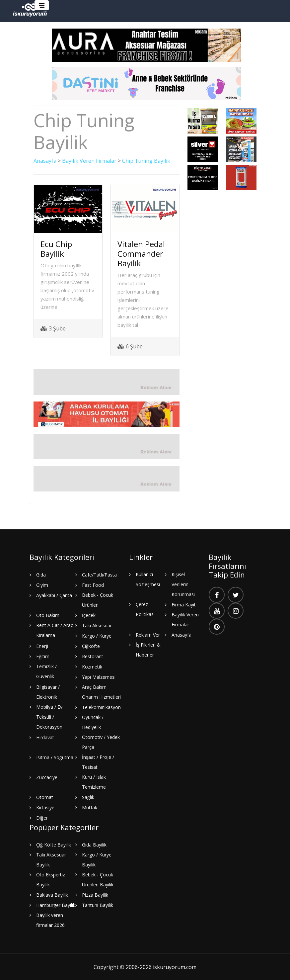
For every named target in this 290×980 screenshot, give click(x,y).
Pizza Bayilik (95, 894)
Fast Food (93, 585)
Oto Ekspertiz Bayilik (51, 879)
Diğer (42, 817)
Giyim (42, 585)
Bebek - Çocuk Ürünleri (98, 600)
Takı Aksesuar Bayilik (51, 859)
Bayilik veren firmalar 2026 (50, 920)
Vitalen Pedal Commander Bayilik (141, 253)
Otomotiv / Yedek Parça (101, 742)
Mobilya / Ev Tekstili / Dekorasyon (49, 716)
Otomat (45, 797)
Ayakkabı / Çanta (54, 595)
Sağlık (88, 797)
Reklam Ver (148, 634)
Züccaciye (47, 777)
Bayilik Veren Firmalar (89, 161)
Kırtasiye (45, 807)
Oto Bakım (48, 615)
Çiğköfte (91, 646)
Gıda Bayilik (94, 844)
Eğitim (43, 656)
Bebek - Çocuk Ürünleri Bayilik (98, 879)
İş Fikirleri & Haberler (148, 649)
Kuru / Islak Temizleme (94, 782)
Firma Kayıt (184, 604)
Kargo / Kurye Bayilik (97, 859)
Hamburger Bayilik (56, 905)
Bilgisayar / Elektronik (48, 692)
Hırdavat (45, 737)
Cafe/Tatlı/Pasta (99, 574)
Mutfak (90, 807)
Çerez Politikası (145, 609)
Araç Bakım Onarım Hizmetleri (101, 692)
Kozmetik (92, 666)
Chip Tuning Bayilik (146, 161)
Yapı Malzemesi (99, 677)
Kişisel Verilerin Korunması (183, 584)
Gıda (41, 574)
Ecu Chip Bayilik (56, 248)
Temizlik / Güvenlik (46, 671)
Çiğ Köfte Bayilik (54, 844)
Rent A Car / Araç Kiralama (55, 630)
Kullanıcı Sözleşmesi (148, 579)
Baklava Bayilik (52, 894)
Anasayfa (45, 161)
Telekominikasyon (101, 707)
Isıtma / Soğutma (55, 757)
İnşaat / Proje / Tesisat (98, 762)
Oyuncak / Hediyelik (93, 722)
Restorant (93, 656)
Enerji (42, 646)
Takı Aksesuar (97, 625)
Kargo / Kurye (97, 635)
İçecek (89, 615)
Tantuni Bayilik (98, 905)
